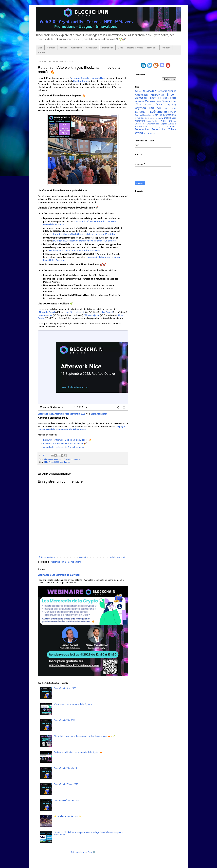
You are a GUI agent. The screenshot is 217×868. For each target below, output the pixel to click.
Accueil (83, 557)
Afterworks (48, 459)
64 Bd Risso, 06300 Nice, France (57, 462)
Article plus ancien (119, 557)
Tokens (172, 129)
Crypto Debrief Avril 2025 (65, 688)
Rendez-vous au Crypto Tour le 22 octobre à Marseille (74, 250)
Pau (175, 121)
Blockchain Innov (99, 414)
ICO (161, 115)
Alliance (172, 91)
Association (92, 48)
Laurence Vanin (45, 315)
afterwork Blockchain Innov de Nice (88, 78)
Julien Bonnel (106, 312)
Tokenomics (159, 129)
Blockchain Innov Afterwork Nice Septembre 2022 (62, 414)
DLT (165, 108)
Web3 (139, 133)
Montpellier (150, 121)
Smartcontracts (153, 124)
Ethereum (142, 112)
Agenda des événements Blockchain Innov (64, 447)
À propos (51, 48)
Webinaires (76, 48)
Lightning (153, 118)
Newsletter (152, 48)
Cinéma (166, 102)
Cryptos (140, 108)
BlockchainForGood (167, 98)
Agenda (63, 48)
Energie (173, 108)
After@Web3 (149, 91)
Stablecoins (141, 127)
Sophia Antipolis (169, 124)
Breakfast (139, 102)
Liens (120, 48)
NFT (158, 121)
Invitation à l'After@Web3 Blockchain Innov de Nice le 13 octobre (85, 234)
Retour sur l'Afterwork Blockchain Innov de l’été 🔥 (68, 440)
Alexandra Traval (47, 312)
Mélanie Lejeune (92, 315)
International (108, 48)
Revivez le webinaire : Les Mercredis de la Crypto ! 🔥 (78, 752)
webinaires (150, 133)
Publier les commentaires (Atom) (66, 562)
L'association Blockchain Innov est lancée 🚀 (65, 443)
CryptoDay (172, 105)
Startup (158, 127)
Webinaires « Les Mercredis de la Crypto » (59, 575)
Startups (172, 127)
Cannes (150, 101)
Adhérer (42, 52)
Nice (81, 459)
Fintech (172, 112)
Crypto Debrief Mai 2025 (65, 720)
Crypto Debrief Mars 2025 (65, 768)
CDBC (159, 102)
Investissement (142, 118)
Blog (40, 48)
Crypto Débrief (154, 105)
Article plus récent (47, 557)
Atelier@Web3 (157, 95)
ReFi (144, 124)
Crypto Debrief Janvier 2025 (66, 800)
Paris (170, 121)
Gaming (138, 115)
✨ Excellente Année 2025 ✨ (67, 816)
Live (159, 118)
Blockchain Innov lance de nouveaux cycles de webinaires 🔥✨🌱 (84, 736)
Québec (138, 124)
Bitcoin (172, 95)
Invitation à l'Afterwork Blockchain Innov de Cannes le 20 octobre (84, 241)
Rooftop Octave (81, 81)
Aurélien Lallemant (75, 312)
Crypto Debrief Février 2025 (66, 784)
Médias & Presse (135, 48)
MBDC (174, 118)
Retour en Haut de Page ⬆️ (83, 852)
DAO (152, 108)
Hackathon (147, 115)
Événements (158, 112)
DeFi (159, 108)
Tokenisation (142, 129)
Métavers (140, 121)
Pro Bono (166, 48)
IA (153, 115)
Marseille (166, 118)
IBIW (156, 115)
